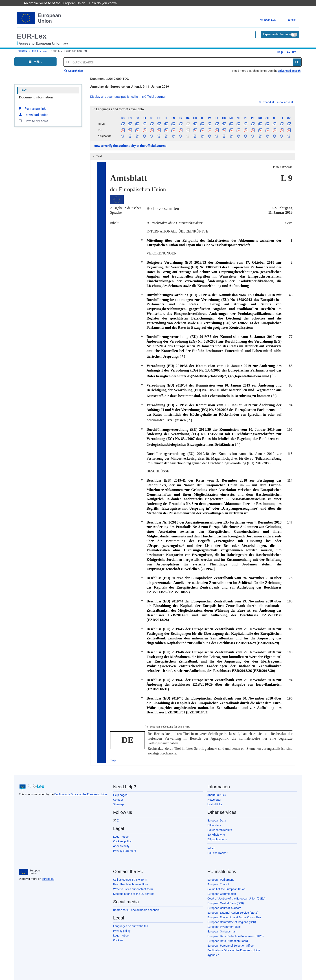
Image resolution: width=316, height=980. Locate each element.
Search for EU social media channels (136, 910)
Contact (118, 800)
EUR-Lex (32, 36)
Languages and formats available (117, 109)
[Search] (297, 62)
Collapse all (285, 102)
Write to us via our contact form (133, 889)
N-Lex (211, 848)
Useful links (215, 804)
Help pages (120, 795)
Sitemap (118, 804)
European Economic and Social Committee (234, 917)
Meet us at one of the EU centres (134, 894)
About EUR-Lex (217, 795)
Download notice (33, 115)
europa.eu (48, 879)
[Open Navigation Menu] (35, 62)
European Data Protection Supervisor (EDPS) (236, 936)
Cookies (118, 940)
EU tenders (214, 825)
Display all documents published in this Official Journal (128, 97)
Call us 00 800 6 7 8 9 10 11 (130, 880)
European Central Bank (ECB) (226, 903)
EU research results (220, 830)
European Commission (222, 894)
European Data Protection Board (228, 941)
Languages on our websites (131, 926)
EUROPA (22, 51)
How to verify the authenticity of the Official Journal (131, 146)
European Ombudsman (222, 931)
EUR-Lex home (40, 51)
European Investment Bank (224, 927)
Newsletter (214, 800)
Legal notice (121, 837)
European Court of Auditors (224, 908)
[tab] (193, 109)
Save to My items (33, 121)
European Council (218, 884)
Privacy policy (122, 931)
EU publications (217, 839)
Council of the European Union (226, 889)
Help (278, 52)
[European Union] (30, 872)
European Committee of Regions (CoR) (232, 922)
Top (113, 760)
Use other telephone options (131, 884)
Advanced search (289, 71)
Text (23, 90)
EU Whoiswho (216, 835)
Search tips (74, 71)
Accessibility (121, 846)
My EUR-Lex (264, 20)
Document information (36, 97)
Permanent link (32, 108)
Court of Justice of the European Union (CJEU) (236, 899)
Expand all (267, 102)
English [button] (289, 20)
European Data (217, 820)
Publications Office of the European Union (81, 794)
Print (292, 52)
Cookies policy (122, 841)
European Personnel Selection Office (230, 946)
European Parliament (221, 880)
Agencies (213, 955)
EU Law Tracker (217, 853)
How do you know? (106, 3)
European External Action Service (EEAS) (233, 913)
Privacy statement (125, 851)
